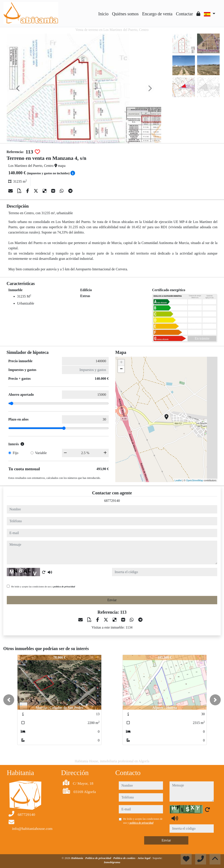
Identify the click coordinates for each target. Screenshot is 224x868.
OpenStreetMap (195, 480)
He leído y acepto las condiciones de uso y (43, 586)
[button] (9, 700)
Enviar (112, 600)
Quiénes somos (125, 14)
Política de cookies (125, 858)
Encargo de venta (157, 14)
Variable (41, 453)
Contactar (184, 14)
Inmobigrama (112, 862)
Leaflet (178, 480)
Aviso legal (144, 858)
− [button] (121, 369)
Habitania (77, 858)
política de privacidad (64, 586)
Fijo (16, 453)
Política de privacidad (99, 858)
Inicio (103, 14)
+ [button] (121, 363)
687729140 (112, 501)
